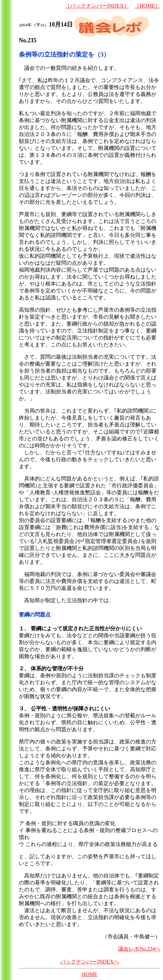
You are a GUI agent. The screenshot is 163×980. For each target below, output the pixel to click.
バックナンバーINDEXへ (90, 962)
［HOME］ (147, 6)
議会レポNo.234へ (139, 949)
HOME (89, 974)
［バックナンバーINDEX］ (97, 6)
